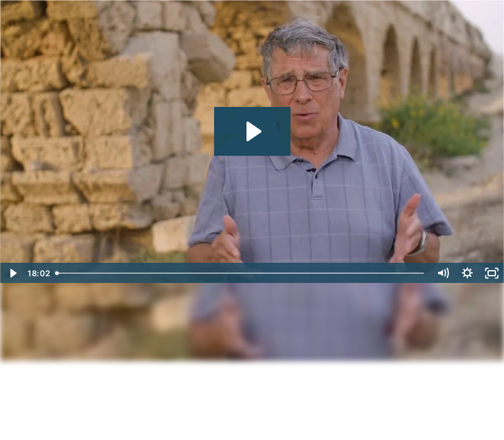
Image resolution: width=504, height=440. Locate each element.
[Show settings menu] (467, 273)
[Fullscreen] (492, 273)
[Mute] (443, 273)
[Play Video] (12, 273)
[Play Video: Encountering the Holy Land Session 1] (252, 131)
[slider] (241, 273)
